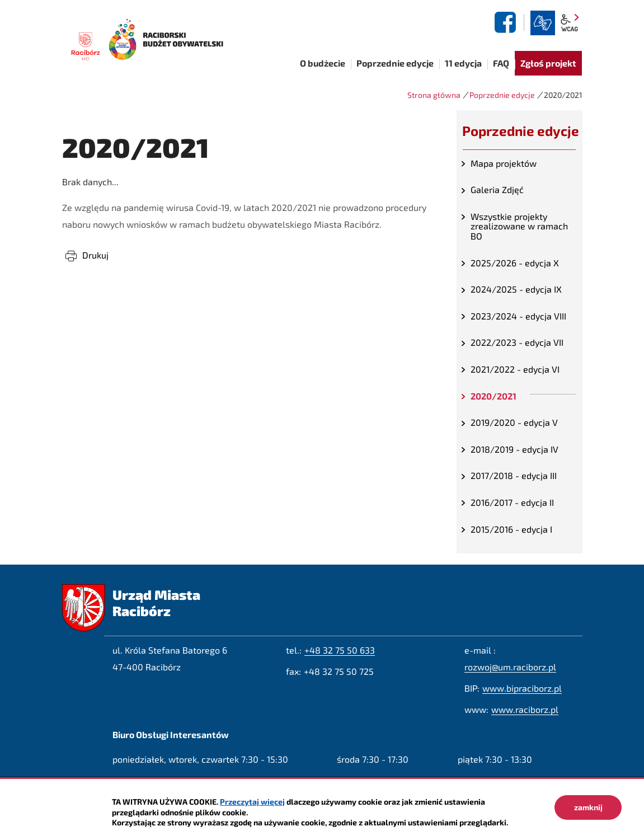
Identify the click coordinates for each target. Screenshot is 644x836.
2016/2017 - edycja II (512, 502)
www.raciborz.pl (525, 709)
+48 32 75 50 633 (340, 650)
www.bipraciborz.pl (522, 688)
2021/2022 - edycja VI (515, 369)
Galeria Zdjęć (497, 189)
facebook (507, 22)
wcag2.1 (570, 23)
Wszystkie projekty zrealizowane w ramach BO (519, 226)
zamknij (588, 807)
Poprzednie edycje (502, 95)
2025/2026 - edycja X (515, 263)
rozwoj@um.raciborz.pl (510, 667)
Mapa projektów (504, 163)
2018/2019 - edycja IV (514, 449)
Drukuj (95, 255)
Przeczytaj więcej (252, 802)
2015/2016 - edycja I (511, 529)
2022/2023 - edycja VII (517, 342)
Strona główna (434, 95)
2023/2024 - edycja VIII (518, 316)
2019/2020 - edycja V (514, 422)
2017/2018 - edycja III (514, 475)
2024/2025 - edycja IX (516, 289)
